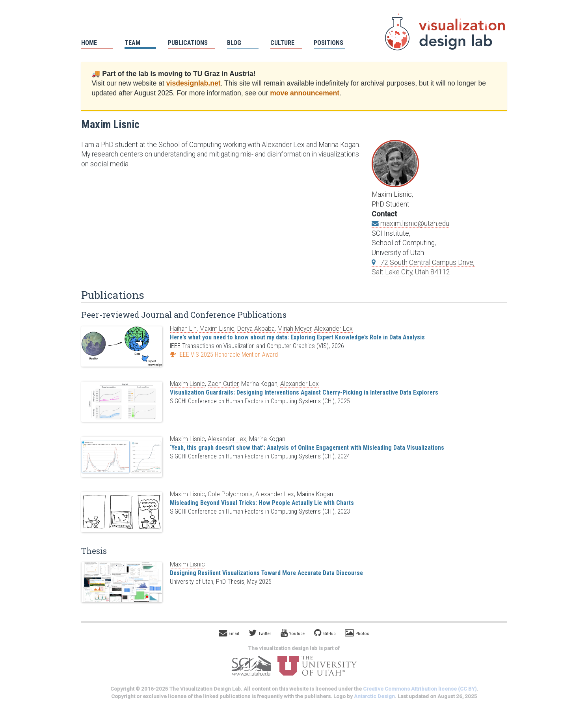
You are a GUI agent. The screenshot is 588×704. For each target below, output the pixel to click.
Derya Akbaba (256, 329)
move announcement (305, 93)
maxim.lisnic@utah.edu (410, 223)
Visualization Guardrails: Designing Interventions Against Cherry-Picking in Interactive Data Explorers (304, 392)
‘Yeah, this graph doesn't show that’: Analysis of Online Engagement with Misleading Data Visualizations (307, 448)
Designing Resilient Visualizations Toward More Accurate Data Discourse (266, 573)
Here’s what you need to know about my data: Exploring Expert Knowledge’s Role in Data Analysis (297, 337)
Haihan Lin (183, 329)
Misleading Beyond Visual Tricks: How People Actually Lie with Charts (262, 503)
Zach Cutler (223, 384)
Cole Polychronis (230, 494)
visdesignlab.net (194, 83)
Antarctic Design (374, 696)
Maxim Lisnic (217, 329)
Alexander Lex (333, 329)
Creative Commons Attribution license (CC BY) (420, 689)
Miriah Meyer (294, 329)
